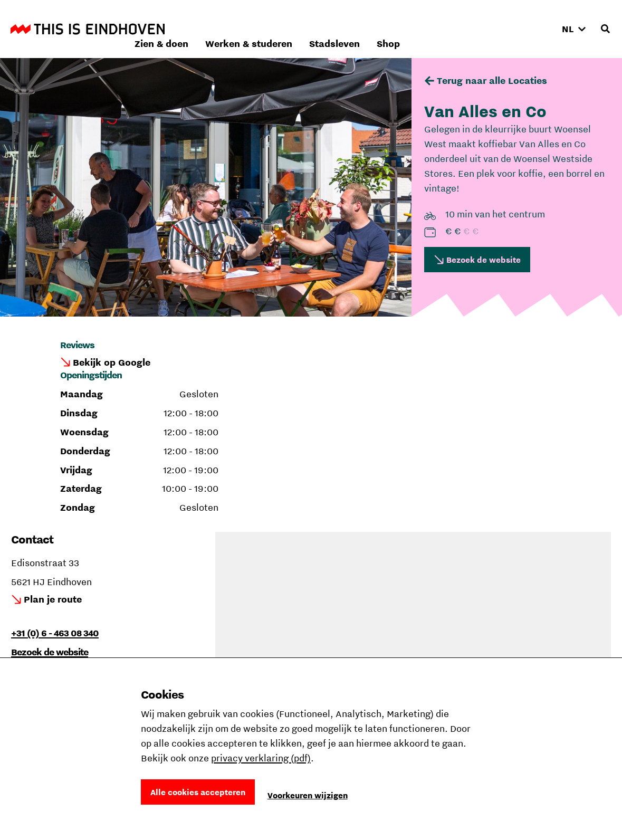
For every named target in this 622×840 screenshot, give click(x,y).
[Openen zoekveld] (605, 29)
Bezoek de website (484, 260)
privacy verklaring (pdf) (261, 758)
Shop (529, 29)
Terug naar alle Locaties (492, 80)
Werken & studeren (390, 29)
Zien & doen (302, 29)
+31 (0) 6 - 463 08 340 (55, 633)
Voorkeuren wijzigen (308, 795)
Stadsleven (475, 29)
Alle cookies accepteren (198, 792)
